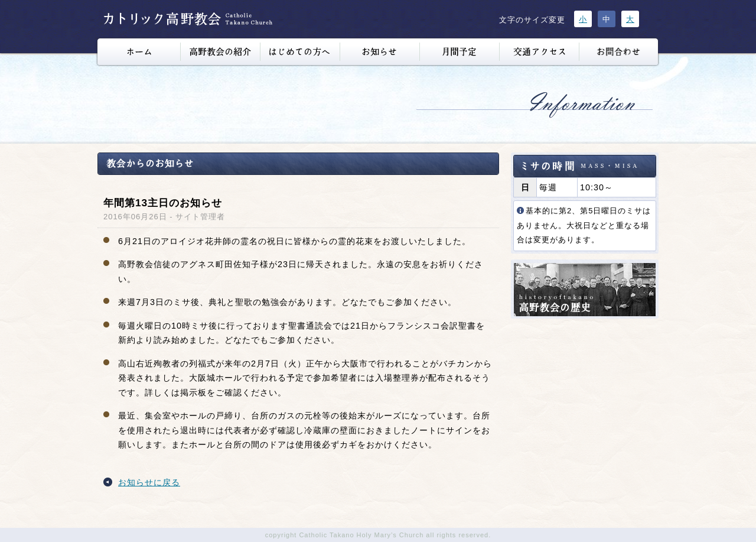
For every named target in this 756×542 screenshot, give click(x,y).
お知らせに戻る (149, 482)
